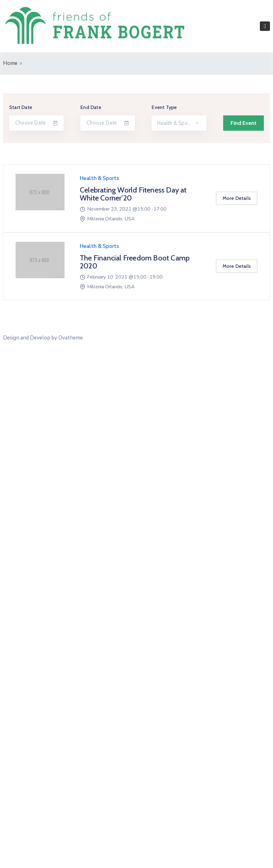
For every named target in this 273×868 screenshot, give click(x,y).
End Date (91, 107)
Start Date (21, 107)
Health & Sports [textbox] (175, 123)
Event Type (164, 107)
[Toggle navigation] (265, 26)
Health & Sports (99, 178)
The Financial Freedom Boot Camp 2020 (135, 262)
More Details (237, 198)
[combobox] (179, 123)
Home (10, 63)
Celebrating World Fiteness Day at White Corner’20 (133, 194)
